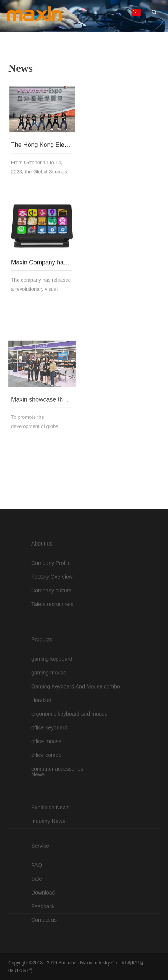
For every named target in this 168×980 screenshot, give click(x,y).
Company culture (51, 615)
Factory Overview (52, 601)
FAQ (37, 889)
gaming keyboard (52, 705)
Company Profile (51, 587)
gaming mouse (49, 719)
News (38, 794)
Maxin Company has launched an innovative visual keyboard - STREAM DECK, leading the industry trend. (41, 267)
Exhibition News (50, 827)
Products (42, 686)
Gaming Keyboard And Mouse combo (76, 733)
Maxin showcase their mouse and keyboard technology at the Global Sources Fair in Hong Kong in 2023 (41, 432)
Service (40, 870)
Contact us (44, 931)
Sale (37, 903)
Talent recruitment (52, 628)
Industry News (48, 841)
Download (43, 917)
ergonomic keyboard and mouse (69, 760)
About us (42, 568)
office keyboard (49, 774)
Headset (41, 747)
